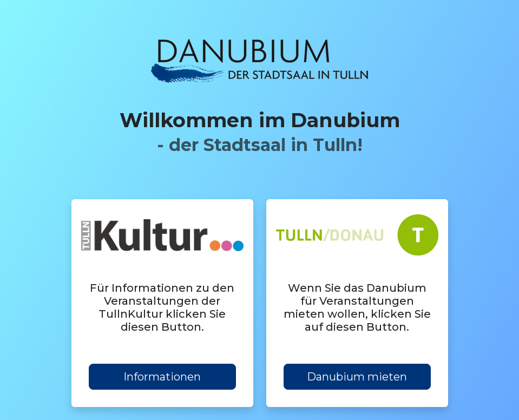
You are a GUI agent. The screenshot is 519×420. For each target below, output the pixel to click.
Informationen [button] (162, 377)
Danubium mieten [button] (357, 377)
